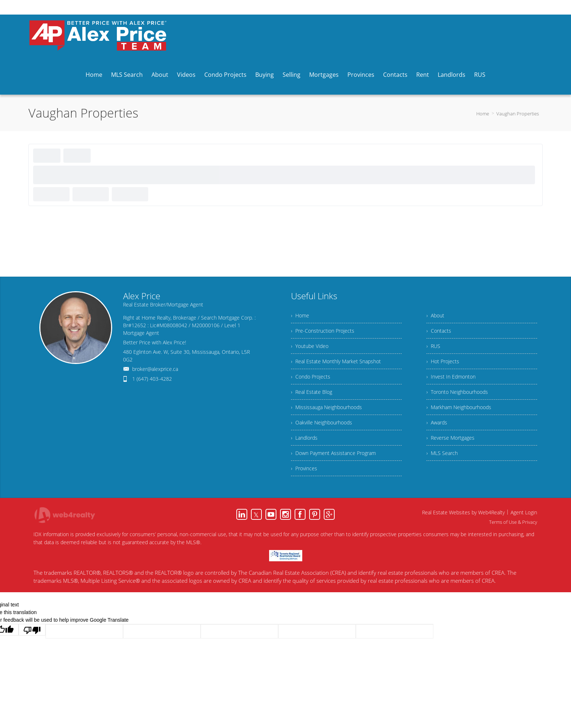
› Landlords (304, 438)
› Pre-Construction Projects (323, 331)
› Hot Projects (443, 361)
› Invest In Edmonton (451, 377)
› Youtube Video (310, 346)
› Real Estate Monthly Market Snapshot (336, 361)
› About (435, 315)
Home (483, 114)
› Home (300, 315)
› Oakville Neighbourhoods (322, 422)
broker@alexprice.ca (155, 369)
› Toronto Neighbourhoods (457, 392)
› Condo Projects (311, 377)
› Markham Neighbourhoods (459, 407)
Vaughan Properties (518, 114)
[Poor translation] (32, 630)
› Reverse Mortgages (450, 438)
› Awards (437, 422)
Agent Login (524, 512)
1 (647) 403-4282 (152, 379)
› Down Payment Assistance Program (333, 453)
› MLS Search (442, 453)
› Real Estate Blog (312, 392)
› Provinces (304, 468)
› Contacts (439, 331)
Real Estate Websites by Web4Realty (463, 512)
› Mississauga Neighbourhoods (326, 407)
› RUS (433, 346)
